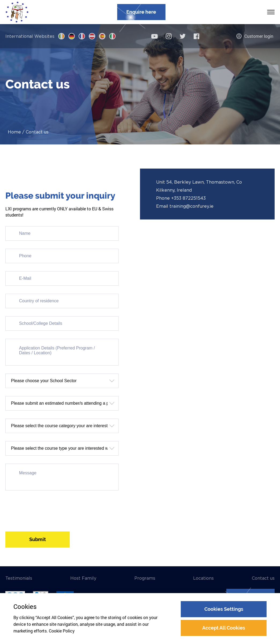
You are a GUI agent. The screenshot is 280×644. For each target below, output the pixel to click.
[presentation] (46, 509)
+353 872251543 (188, 198)
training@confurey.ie (191, 206)
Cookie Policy (62, 631)
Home (14, 132)
